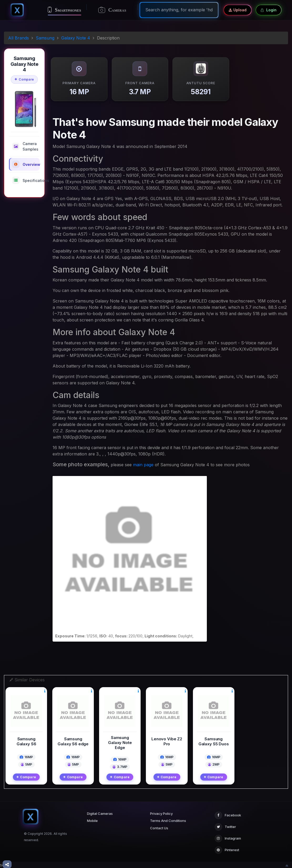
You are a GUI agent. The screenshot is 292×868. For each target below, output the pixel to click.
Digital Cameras (100, 814)
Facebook (228, 815)
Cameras (112, 10)
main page (143, 465)
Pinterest (227, 850)
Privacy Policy (161, 814)
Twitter (225, 827)
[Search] (179, 10)
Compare (24, 79)
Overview (26, 164)
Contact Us (159, 828)
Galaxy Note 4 (76, 38)
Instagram (228, 839)
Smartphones (65, 10)
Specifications (26, 180)
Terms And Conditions (168, 821)
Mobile (92, 821)
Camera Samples (25, 146)
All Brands (19, 38)
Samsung (45, 38)
